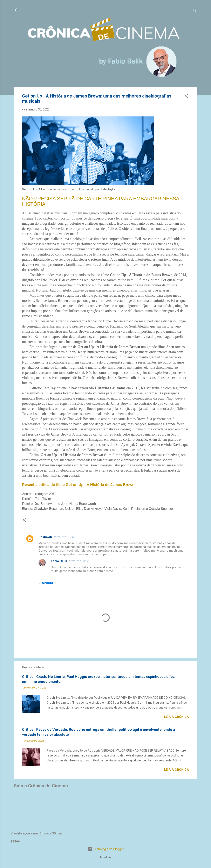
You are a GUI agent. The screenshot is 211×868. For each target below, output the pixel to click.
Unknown (45, 537)
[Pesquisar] (195, 11)
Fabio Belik (59, 561)
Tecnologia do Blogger (106, 849)
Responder (47, 583)
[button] (186, 97)
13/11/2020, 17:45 (64, 537)
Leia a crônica (176, 717)
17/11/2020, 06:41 (79, 561)
